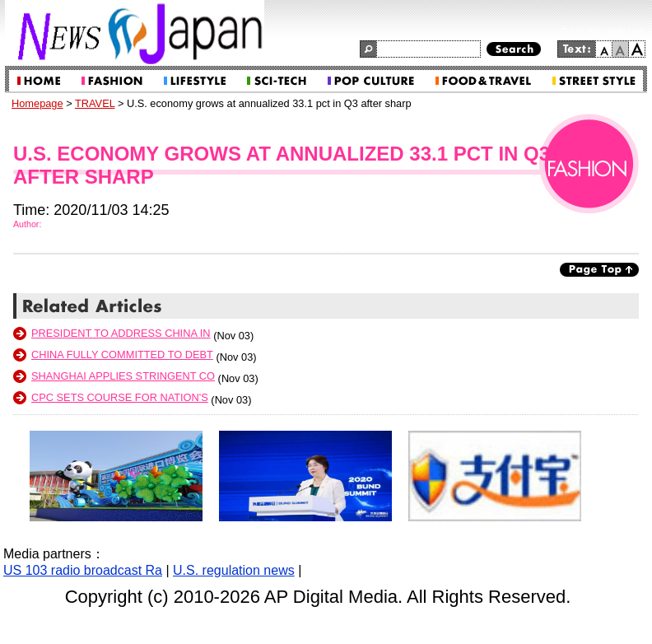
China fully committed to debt (122, 355)
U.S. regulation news (234, 570)
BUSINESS (195, 81)
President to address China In (121, 333)
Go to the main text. (604, 32)
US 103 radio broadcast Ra (83, 570)
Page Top (599, 270)
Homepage (37, 103)
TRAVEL (483, 81)
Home (39, 81)
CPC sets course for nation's (120, 397)
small (604, 49)
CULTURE (371, 81)
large (637, 49)
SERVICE (594, 81)
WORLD (112, 81)
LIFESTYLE (277, 81)
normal (621, 49)
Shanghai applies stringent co (123, 376)
